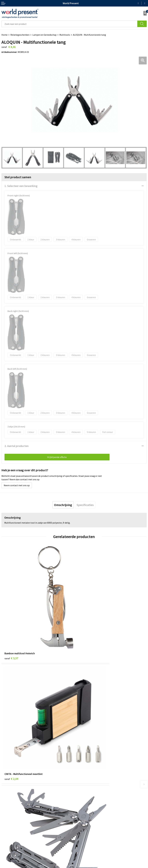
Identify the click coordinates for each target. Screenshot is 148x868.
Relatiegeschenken (20, 35)
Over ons (80, 790)
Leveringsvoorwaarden (87, 803)
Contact (5, 835)
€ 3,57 (11, 623)
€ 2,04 (84, 623)
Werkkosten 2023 (84, 794)
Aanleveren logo (84, 812)
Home (4, 35)
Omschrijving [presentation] (63, 505)
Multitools (65, 35)
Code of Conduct (84, 799)
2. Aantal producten (17, 446)
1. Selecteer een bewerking (21, 186)
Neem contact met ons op (17, 485)
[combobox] (69, 24)
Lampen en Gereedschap (44, 35)
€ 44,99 (12, 709)
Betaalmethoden (10, 839)
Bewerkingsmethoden (86, 808)
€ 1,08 (84, 709)
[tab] (63, 505)
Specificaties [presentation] (85, 505)
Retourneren (8, 844)
